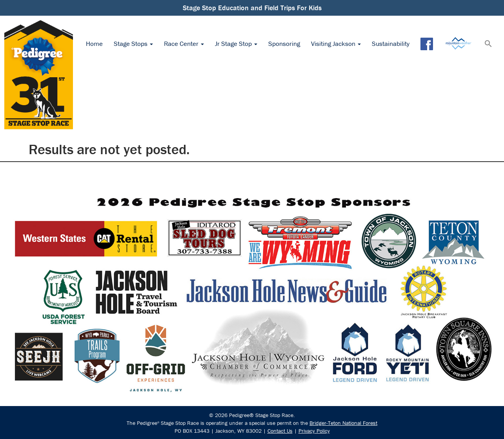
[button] (488, 44)
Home (94, 44)
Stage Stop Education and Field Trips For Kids (252, 8)
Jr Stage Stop (236, 44)
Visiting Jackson (336, 44)
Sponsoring (284, 44)
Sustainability (391, 44)
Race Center (184, 44)
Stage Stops (133, 44)
